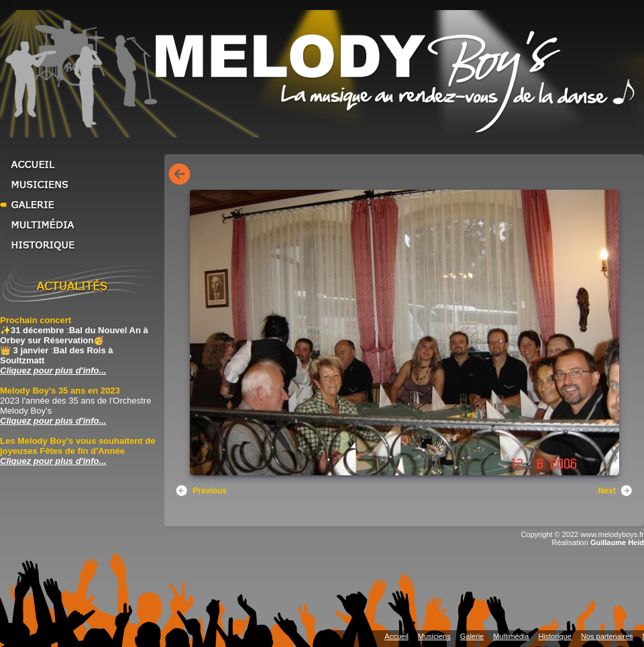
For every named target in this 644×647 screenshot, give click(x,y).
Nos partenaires (607, 636)
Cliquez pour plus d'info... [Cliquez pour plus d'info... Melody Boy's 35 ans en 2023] (53, 421)
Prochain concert (36, 320)
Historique (80, 245)
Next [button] (616, 491)
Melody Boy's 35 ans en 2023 (60, 391)
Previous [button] (201, 491)
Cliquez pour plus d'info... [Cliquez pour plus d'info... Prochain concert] (53, 370)
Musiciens (80, 184)
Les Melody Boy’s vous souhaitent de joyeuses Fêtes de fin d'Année (77, 446)
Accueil (80, 164)
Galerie (80, 204)
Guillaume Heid (617, 542)
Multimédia (80, 225)
